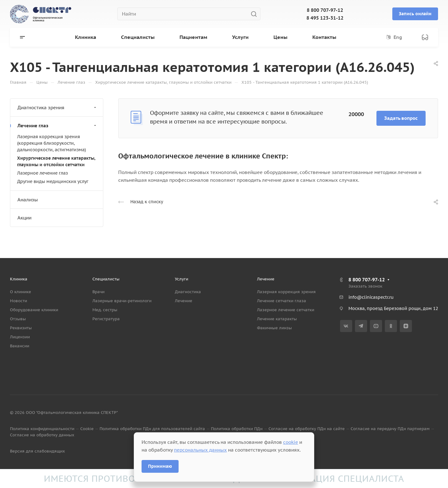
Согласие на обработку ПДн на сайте (307, 429)
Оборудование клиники (34, 310)
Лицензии (20, 337)
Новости (19, 301)
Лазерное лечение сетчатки (286, 310)
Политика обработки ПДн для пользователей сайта (152, 429)
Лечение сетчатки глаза (282, 301)
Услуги (182, 279)
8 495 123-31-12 (325, 18)
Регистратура (106, 319)
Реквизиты (21, 328)
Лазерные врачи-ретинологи (122, 301)
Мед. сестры (105, 310)
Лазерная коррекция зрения (286, 292)
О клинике (21, 292)
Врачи (98, 292)
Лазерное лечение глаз (42, 173)
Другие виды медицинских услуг (53, 181)
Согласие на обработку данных (42, 435)
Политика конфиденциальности (42, 429)
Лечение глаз (57, 126)
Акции (24, 218)
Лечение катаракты (277, 319)
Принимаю (160, 466)
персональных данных (200, 450)
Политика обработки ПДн (237, 429)
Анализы (28, 200)
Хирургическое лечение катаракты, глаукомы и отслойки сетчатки (56, 161)
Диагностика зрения (57, 108)
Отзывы (18, 319)
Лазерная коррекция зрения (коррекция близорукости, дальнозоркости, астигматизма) (51, 143)
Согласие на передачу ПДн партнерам (390, 429)
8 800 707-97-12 (325, 10)
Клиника (19, 279)
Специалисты (106, 279)
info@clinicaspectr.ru (371, 297)
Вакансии (20, 346)
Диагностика (188, 292)
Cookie (87, 429)
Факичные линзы (274, 328)
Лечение (184, 301)
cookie (291, 442)
